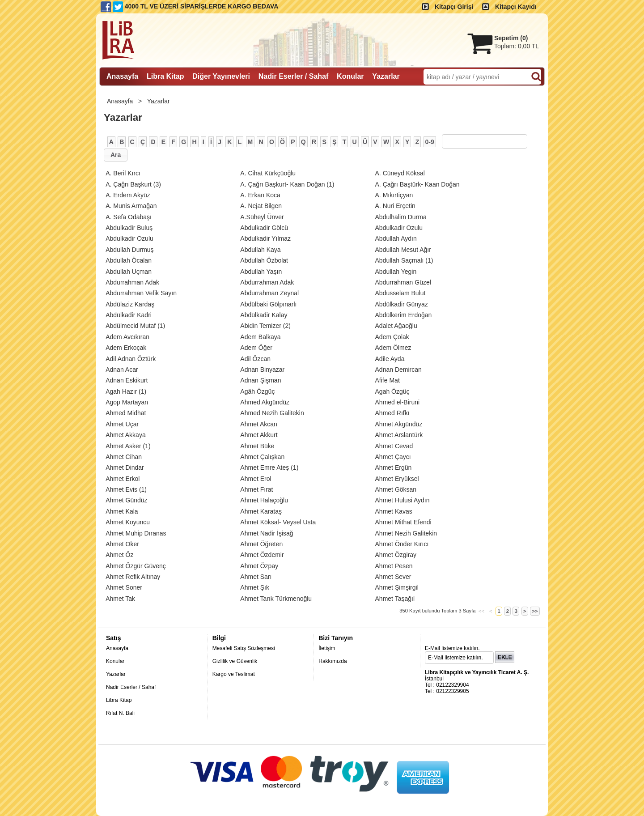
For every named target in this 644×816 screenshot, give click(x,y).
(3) (133, 184)
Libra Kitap (119, 700)
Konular (115, 661)
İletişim (327, 648)
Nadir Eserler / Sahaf (131, 687)
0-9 (430, 142)
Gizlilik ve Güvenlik (235, 661)
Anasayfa (121, 101)
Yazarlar (159, 101)
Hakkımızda (333, 661)
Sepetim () (511, 38)
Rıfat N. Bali (120, 713)
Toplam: (517, 46)
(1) (287, 184)
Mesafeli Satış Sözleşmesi (244, 648)
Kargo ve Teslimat (234, 674)
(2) (265, 326)
